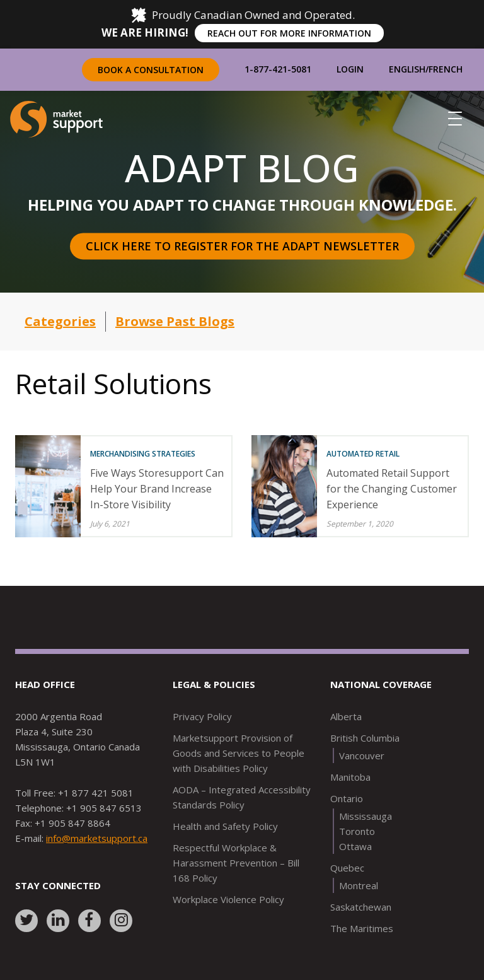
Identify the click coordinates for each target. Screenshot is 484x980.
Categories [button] (60, 321)
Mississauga (366, 816)
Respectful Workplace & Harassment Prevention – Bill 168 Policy (236, 863)
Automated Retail (363, 454)
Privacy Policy (202, 716)
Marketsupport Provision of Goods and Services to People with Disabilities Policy (239, 753)
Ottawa (355, 846)
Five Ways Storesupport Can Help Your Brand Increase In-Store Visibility (157, 489)
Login (350, 69)
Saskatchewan (361, 907)
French (446, 69)
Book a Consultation (151, 70)
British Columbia (365, 738)
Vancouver (362, 755)
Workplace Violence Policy (228, 899)
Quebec (347, 868)
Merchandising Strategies (143, 454)
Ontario (347, 798)
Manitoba (350, 777)
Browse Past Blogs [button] (175, 321)
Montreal (359, 885)
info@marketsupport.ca (97, 838)
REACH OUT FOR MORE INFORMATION (289, 33)
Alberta (346, 716)
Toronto (357, 831)
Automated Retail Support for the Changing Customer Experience (392, 489)
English (407, 69)
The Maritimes (362, 928)
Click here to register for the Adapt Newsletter (242, 246)
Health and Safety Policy (225, 826)
